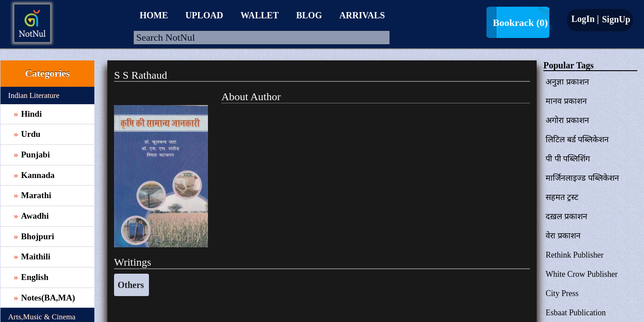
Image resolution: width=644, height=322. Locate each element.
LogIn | (585, 19)
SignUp (615, 19)
